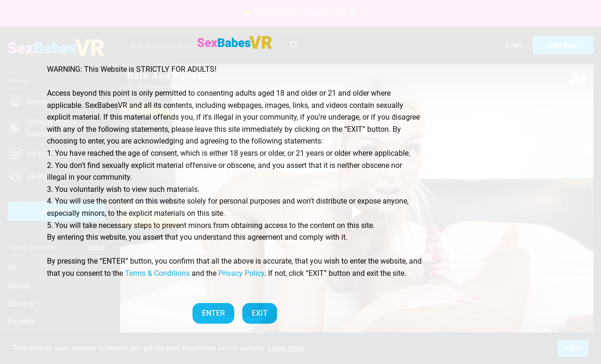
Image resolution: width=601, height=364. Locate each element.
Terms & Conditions (157, 273)
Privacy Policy (241, 273)
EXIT (260, 313)
